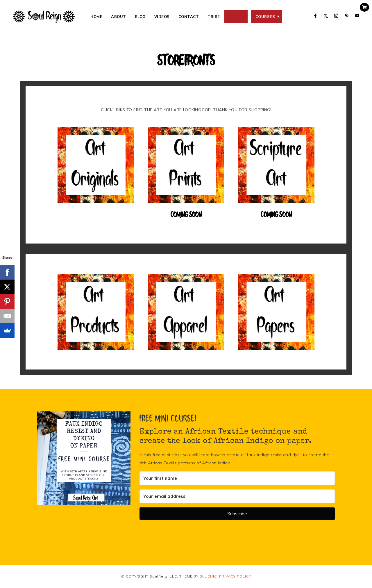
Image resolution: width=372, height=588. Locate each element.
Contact (189, 17)
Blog (140, 17)
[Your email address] (237, 496)
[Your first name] (237, 478)
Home (96, 17)
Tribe (214, 17)
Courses (265, 17)
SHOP (235, 17)
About (119, 17)
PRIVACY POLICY (235, 576)
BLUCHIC (208, 576)
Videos (162, 17)
